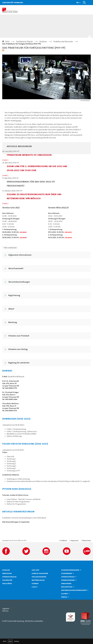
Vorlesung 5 (11, 468)
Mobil (5, 641)
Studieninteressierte (70, 570)
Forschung (7, 573)
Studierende (67, 573)
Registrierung (14, 295)
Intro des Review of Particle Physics (58, 481)
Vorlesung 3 (11, 464)
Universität (7, 580)
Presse (64, 597)
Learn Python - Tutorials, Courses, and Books (24, 499)
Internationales (9, 577)
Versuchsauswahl (16, 268)
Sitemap (35, 583)
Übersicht (11, 456)
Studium (43, 42)
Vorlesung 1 (11, 459)
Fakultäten (7, 583)
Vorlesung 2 (11, 461)
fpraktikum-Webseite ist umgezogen (29, 155)
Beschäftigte (67, 587)
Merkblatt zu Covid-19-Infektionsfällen (22, 434)
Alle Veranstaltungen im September (16, 522)
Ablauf (11, 309)
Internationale (68, 577)
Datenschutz (87, 541)
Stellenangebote (39, 577)
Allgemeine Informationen (20, 255)
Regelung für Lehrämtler (19, 363)
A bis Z (34, 587)
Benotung (13, 322)
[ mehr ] (5, 160)
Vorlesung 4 (11, 466)
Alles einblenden (10, 248)
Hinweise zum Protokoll (19, 336)
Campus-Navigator (40, 573)
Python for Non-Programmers (18, 502)
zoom (24, 232)
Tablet (10, 641)
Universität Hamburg (5, 2)
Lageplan (6, 608)
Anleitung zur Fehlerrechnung (18, 479)
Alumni (64, 593)
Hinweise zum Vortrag (18, 349)
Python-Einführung (14, 436)
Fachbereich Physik (24, 42)
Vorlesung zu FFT (13, 471)
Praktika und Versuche (63, 42)
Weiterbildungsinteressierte (74, 590)
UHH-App (35, 570)
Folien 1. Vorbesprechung (16, 429)
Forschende (66, 583)
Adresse (5, 611)
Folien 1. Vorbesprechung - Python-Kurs (22, 431)
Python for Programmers (16, 504)
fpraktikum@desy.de (16, 377)
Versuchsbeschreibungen (19, 282)
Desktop (17, 641)
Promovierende (68, 580)
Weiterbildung (38, 580)
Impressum (75, 541)
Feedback (64, 541)
